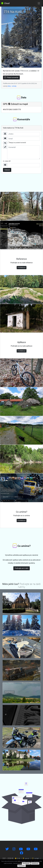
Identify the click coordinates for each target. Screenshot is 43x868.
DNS (17, 858)
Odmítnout (35, 863)
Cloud (5, 3)
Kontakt (35, 858)
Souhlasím (26, 863)
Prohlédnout (22, 268)
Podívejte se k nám (22, 568)
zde (20, 863)
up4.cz (26, 858)
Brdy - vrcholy (12, 86)
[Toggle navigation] (39, 3)
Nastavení (22, 866)
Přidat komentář (11, 77)
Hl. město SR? (7, 161)
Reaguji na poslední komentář (17, 143)
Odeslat (7, 170)
